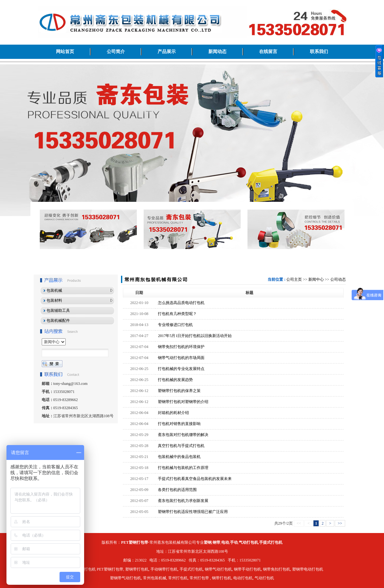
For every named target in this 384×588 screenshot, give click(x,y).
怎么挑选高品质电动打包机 (181, 303)
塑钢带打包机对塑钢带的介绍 (183, 402)
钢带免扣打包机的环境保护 (181, 347)
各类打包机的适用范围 (177, 490)
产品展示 (167, 52)
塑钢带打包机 (137, 569)
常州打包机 (178, 578)
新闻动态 (217, 52)
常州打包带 (199, 578)
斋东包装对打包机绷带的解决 (183, 435)
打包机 (90, 569)
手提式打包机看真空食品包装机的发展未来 (195, 479)
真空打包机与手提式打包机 (181, 446)
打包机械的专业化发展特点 (181, 369)
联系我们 (319, 52)
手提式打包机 (191, 569)
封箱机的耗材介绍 (173, 413)
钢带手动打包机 (247, 569)
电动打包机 (243, 578)
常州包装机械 (155, 578)
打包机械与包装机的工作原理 (183, 468)
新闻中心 (316, 279)
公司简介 (116, 52)
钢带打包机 (222, 578)
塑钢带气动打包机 (126, 578)
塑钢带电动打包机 (308, 569)
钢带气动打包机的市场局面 (181, 358)
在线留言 (268, 52)
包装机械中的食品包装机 (179, 457)
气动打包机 (264, 578)
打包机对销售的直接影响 (179, 424)
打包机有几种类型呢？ (177, 314)
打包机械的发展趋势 (175, 380)
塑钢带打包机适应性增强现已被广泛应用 (193, 512)
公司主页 (294, 279)
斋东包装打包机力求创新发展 (183, 501)
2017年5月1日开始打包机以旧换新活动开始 (195, 336)
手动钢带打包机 (164, 569)
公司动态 (338, 279)
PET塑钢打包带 (110, 569)
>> (340, 523)
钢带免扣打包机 (277, 569)
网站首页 (65, 52)
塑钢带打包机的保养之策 (179, 391)
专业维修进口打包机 (175, 325)
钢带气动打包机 (218, 569)
